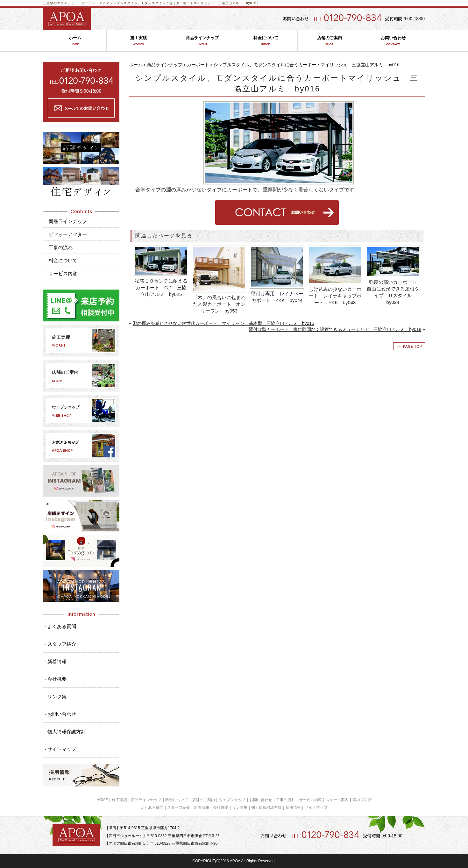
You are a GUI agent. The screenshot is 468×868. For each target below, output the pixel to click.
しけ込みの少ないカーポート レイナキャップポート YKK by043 (335, 296)
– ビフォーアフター (66, 234)
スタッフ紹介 (179, 807)
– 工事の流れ (59, 247)
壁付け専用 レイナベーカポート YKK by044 (277, 297)
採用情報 (293, 807)
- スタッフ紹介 (60, 644)
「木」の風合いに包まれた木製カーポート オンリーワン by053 (219, 304)
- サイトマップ (60, 749)
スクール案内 (337, 800)
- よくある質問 (60, 626)
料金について (266, 41)
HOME (102, 800)
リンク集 (240, 807)
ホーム (75, 41)
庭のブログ (362, 800)
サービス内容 (310, 800)
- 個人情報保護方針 (65, 732)
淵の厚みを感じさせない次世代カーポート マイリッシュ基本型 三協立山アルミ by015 (223, 323)
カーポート (198, 65)
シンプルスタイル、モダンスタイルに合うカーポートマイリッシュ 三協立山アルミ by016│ (184, 3)
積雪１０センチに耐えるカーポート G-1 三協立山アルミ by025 (161, 287)
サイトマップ (316, 807)
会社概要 (221, 807)
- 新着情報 (56, 661)
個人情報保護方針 (266, 807)
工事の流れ (286, 800)
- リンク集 (56, 696)
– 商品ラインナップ (66, 221)
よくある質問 (152, 807)
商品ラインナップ (202, 41)
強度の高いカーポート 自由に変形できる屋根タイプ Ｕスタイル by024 (394, 292)
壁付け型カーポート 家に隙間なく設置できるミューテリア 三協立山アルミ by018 (335, 329)
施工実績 (138, 41)
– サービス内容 (61, 273)
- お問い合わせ (60, 714)
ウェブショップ (232, 800)
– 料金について (61, 260)
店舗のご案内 (329, 41)
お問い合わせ (393, 41)
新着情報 (202, 807)
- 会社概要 (56, 679)
